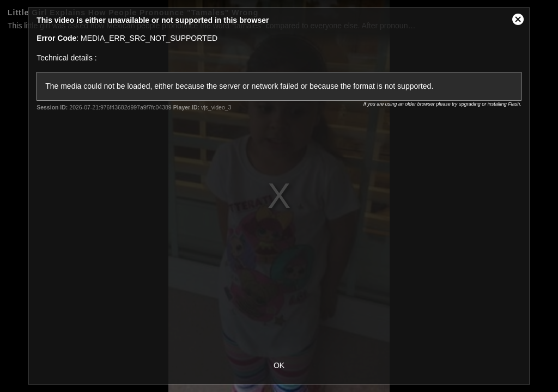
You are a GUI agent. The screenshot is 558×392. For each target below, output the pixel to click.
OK (279, 365)
